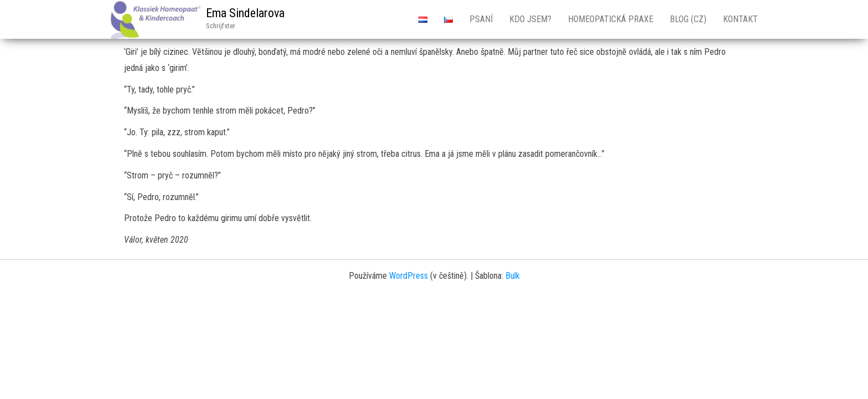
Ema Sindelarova (245, 13)
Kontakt (740, 19)
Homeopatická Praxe (611, 19)
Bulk (513, 276)
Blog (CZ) (688, 19)
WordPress (409, 276)
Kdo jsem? (530, 19)
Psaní (481, 19)
